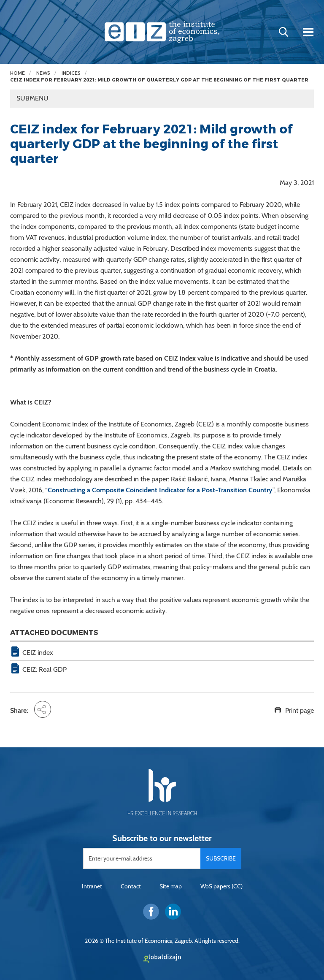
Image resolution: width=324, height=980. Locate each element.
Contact (131, 886)
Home (18, 73)
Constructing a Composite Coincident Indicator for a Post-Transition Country (160, 490)
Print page (300, 710)
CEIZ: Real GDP (45, 669)
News (43, 73)
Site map (171, 886)
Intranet (92, 886)
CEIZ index (38, 653)
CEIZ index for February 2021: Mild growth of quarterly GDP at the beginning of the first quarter (159, 80)
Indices (71, 73)
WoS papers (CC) (221, 886)
